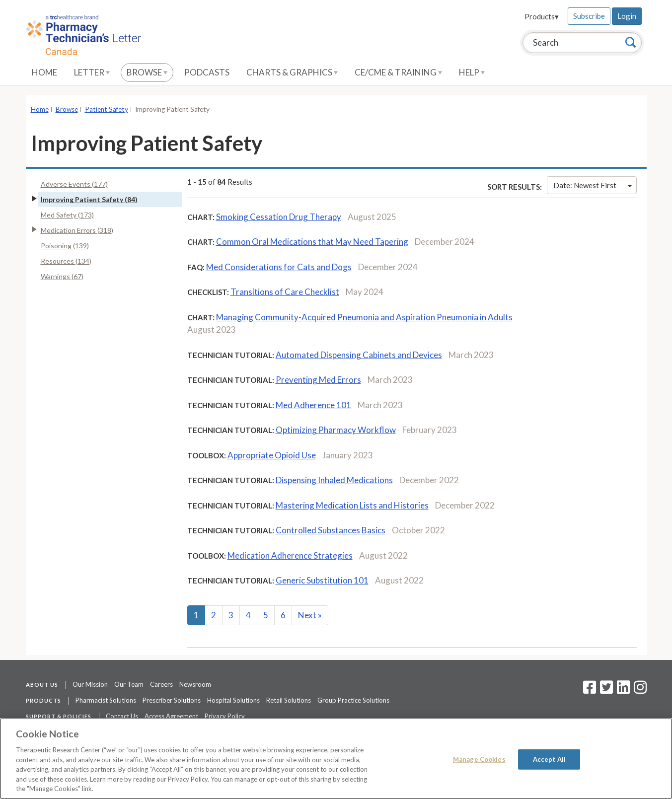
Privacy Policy (225, 716)
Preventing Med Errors (318, 380)
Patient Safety (107, 109)
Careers (161, 684)
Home (44, 72)
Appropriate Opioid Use (272, 455)
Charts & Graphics (292, 72)
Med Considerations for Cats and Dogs (279, 267)
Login (627, 16)
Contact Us (122, 716)
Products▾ (542, 16)
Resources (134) (66, 261)
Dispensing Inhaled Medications (334, 480)
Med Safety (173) (67, 215)
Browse (147, 72)
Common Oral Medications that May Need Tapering (312, 242)
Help (472, 72)
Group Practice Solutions (353, 700)
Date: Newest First (593, 185)
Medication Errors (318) (77, 230)
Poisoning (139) (65, 246)
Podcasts (207, 72)
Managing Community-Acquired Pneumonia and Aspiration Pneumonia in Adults (364, 317)
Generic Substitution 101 (322, 580)
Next (310, 615)
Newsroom (195, 684)
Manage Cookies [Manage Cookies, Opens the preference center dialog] (479, 759)
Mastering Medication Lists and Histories (352, 505)
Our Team (129, 684)
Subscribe (589, 16)
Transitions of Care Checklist (285, 292)
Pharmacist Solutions (106, 700)
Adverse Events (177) (74, 184)
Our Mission (90, 684)
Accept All (549, 759)
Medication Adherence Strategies (290, 555)
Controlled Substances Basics (331, 530)
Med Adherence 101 (313, 405)
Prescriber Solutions (172, 700)
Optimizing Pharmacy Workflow (336, 430)
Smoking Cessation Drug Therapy (279, 217)
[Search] (631, 42)
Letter (92, 72)
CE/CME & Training (398, 72)
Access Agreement (171, 716)
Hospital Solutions (233, 700)
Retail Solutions (289, 700)
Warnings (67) (62, 276)
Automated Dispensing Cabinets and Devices (359, 355)
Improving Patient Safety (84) (89, 199)
